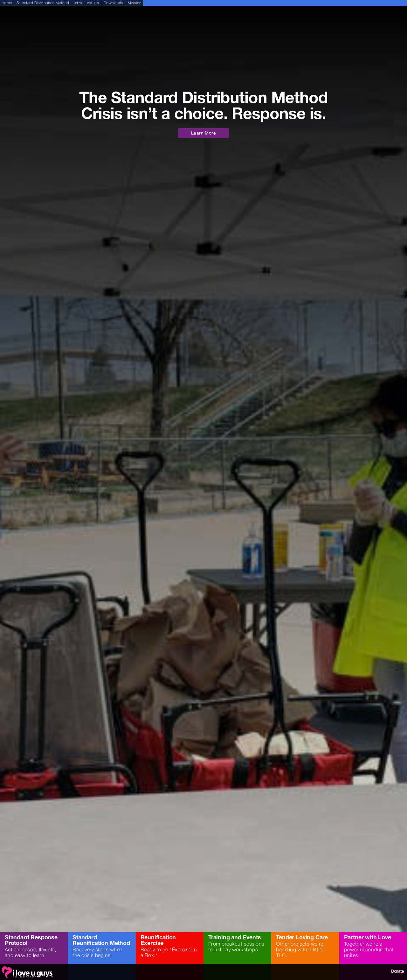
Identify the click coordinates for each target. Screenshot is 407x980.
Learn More (204, 133)
